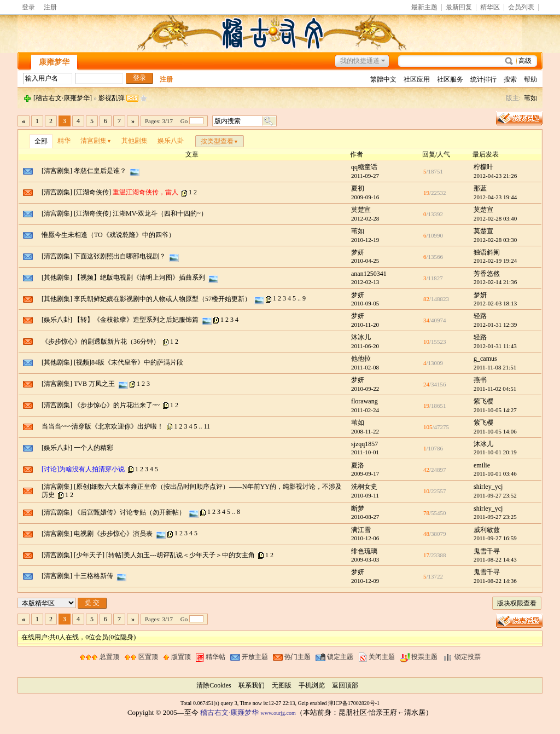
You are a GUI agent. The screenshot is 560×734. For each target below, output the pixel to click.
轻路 (480, 316)
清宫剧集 (96, 141)
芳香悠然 (487, 274)
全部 (41, 141)
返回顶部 (345, 685)
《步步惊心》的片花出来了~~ (117, 405)
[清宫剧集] (57, 171)
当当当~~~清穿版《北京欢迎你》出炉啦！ (103, 426)
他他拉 (361, 359)
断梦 (358, 508)
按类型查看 (220, 141)
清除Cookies (214, 685)
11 (207, 426)
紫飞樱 (483, 401)
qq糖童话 (364, 167)
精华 (64, 141)
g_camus (485, 359)
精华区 (490, 7)
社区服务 (450, 79)
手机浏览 (312, 685)
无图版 (282, 685)
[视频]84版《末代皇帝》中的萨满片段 (129, 362)
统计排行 (483, 79)
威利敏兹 (487, 530)
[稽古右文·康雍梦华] (63, 98)
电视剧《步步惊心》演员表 (113, 533)
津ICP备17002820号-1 (354, 703)
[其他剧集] (57, 277)
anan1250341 (369, 274)
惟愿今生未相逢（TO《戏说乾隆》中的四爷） (108, 235)
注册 (50, 7)
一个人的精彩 (94, 448)
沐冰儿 (361, 337)
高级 (525, 61)
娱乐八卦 (171, 141)
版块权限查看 (517, 603)
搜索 (510, 79)
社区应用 (417, 79)
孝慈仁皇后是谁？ (100, 171)
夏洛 (358, 465)
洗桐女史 (364, 487)
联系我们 (252, 685)
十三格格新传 (94, 576)
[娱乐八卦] (57, 320)
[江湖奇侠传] (92, 192)
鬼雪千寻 (487, 551)
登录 (28, 7)
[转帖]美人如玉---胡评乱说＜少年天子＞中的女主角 (180, 555)
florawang (364, 401)
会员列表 (521, 7)
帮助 (530, 79)
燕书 (480, 380)
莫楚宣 (361, 210)
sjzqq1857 (364, 444)
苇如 (530, 98)
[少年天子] (89, 555)
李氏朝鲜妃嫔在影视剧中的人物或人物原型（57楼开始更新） (162, 298)
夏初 (358, 188)
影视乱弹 (112, 98)
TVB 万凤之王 (94, 384)
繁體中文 (383, 79)
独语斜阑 (487, 252)
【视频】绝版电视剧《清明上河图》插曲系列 (139, 277)
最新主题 (424, 7)
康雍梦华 (54, 62)
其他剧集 (135, 141)
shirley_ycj (488, 487)
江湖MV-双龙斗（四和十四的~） (160, 213)
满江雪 (361, 530)
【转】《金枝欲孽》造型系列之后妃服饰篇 (136, 320)
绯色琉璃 (364, 551)
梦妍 (358, 252)
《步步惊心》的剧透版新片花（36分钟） (101, 342)
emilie (482, 465)
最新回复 (459, 7)
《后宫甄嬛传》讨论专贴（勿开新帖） (130, 512)
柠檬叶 (483, 167)
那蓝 (480, 188)
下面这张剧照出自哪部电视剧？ (120, 256)
